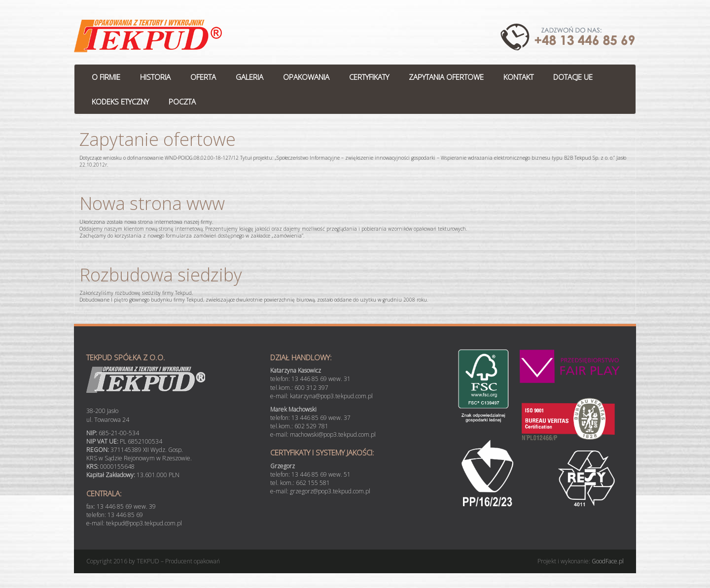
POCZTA (182, 102)
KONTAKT (518, 77)
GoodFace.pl (608, 561)
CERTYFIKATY (369, 77)
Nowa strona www (152, 203)
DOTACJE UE (573, 77)
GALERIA (249, 77)
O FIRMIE (106, 77)
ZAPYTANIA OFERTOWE (446, 77)
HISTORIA (155, 77)
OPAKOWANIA (306, 77)
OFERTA (203, 77)
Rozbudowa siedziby (161, 275)
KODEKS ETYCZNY (120, 102)
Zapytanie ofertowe (158, 139)
